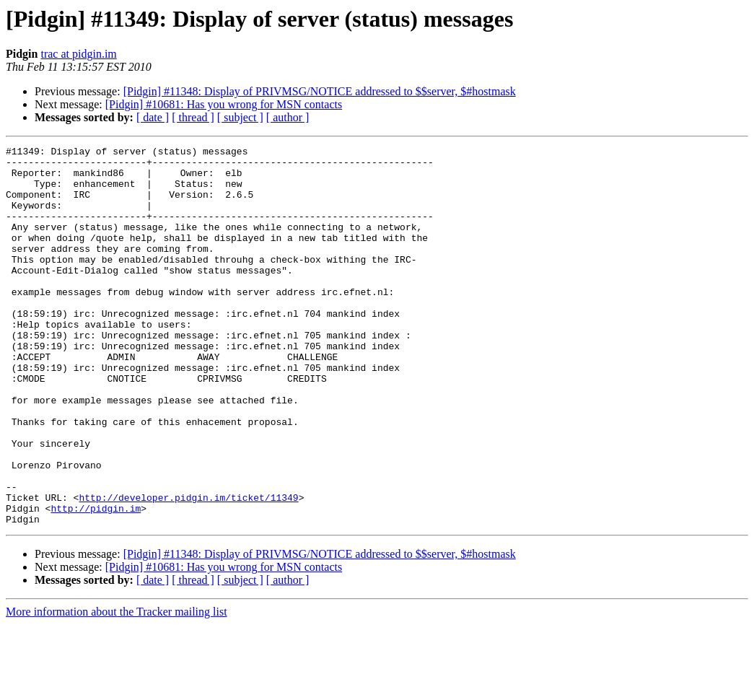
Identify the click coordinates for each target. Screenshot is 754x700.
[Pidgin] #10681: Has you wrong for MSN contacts (224, 104)
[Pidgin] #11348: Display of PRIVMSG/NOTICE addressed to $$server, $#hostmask (320, 91)
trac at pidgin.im (78, 54)
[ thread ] (193, 117)
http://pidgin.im (96, 582)
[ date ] (153, 117)
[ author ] (288, 117)
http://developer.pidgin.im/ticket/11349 (188, 569)
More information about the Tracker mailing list (117, 687)
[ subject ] (240, 117)
